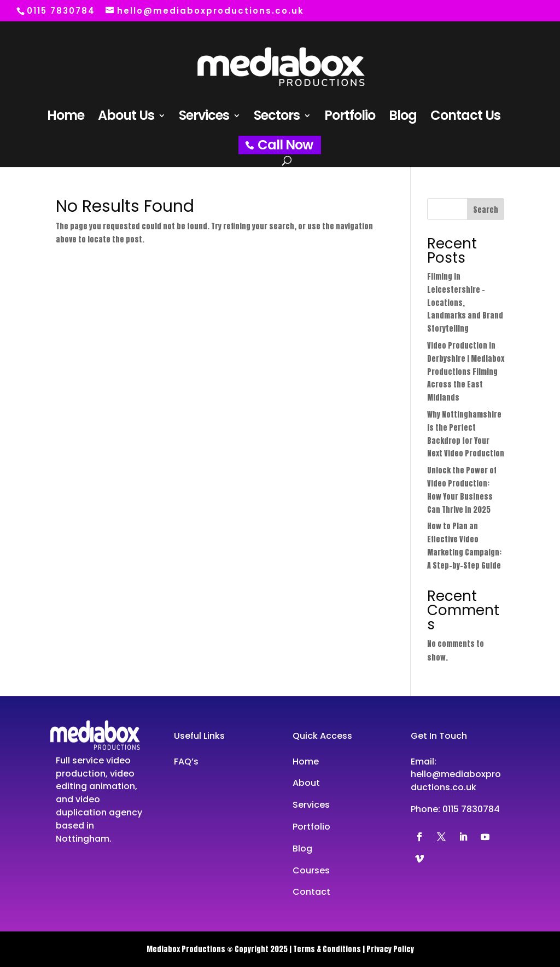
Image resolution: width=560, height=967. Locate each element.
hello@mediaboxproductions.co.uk (456, 781)
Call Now (285, 145)
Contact (311, 892)
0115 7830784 (471, 809)
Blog (403, 118)
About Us (126, 118)
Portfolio (350, 118)
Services (204, 118)
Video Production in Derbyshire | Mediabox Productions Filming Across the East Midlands (466, 372)
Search (486, 210)
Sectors (277, 118)
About (306, 783)
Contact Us (465, 118)
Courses (311, 870)
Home (66, 118)
